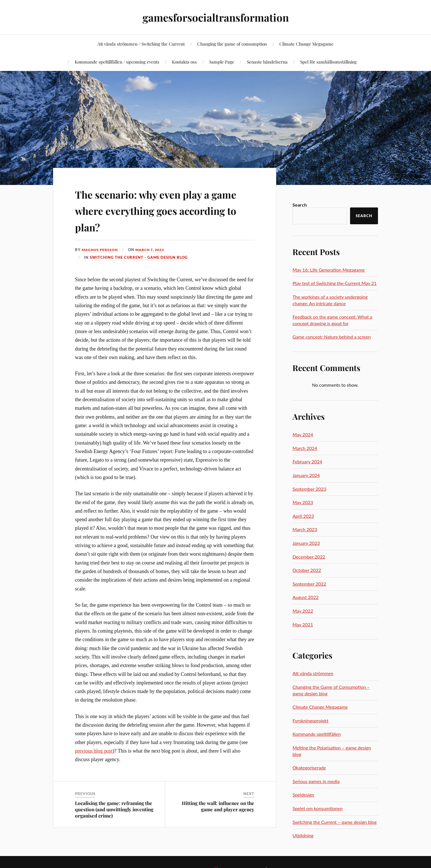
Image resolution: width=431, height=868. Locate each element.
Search (300, 205)
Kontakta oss (184, 62)
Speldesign (303, 795)
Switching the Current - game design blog (139, 257)
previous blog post (94, 751)
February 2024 (307, 461)
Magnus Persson (101, 250)
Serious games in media (316, 781)
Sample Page (222, 62)
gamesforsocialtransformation (216, 17)
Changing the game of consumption (232, 44)
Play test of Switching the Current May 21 (335, 283)
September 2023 (309, 489)
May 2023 (303, 502)
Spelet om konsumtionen (318, 808)
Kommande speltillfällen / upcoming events (117, 62)
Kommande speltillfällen (317, 734)
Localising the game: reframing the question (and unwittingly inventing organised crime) (114, 809)
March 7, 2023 (153, 250)
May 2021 (303, 624)
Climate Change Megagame (306, 44)
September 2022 (309, 584)
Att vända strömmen (313, 673)
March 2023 (305, 529)
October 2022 (307, 570)
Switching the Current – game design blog (335, 822)
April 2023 (303, 516)
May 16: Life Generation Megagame (329, 270)
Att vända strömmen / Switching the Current (141, 44)
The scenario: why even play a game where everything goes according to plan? (160, 210)
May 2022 (303, 611)
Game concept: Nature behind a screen (332, 337)
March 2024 (305, 448)
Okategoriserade (309, 768)
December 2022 (309, 557)
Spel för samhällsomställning (328, 62)
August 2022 (305, 597)
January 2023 (306, 543)
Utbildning (303, 835)
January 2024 (306, 475)
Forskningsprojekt (310, 721)
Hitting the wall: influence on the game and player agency (218, 806)
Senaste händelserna (267, 62)
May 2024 (303, 434)
